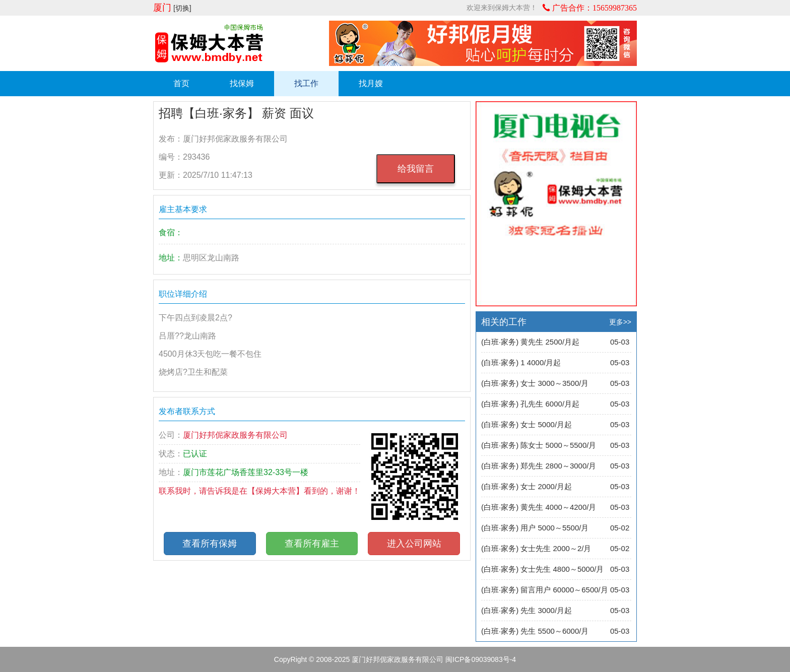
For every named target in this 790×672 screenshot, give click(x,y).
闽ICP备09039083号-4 (481, 659)
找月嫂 (371, 83)
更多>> (620, 322)
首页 (181, 83)
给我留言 (416, 169)
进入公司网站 (414, 544)
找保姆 (242, 83)
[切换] (182, 8)
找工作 (306, 83)
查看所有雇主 (312, 544)
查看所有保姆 (210, 544)
